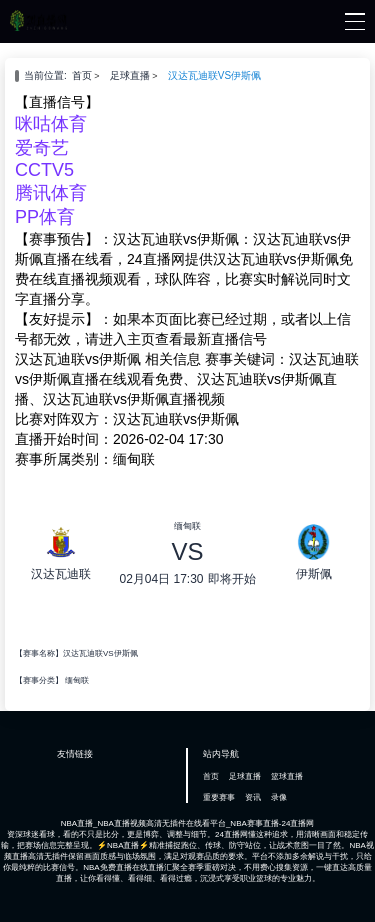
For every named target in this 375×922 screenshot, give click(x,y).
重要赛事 (219, 797)
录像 (279, 797)
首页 (82, 75)
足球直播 (130, 75)
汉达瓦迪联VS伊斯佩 (214, 75)
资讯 (253, 797)
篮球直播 (287, 776)
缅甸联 (77, 680)
